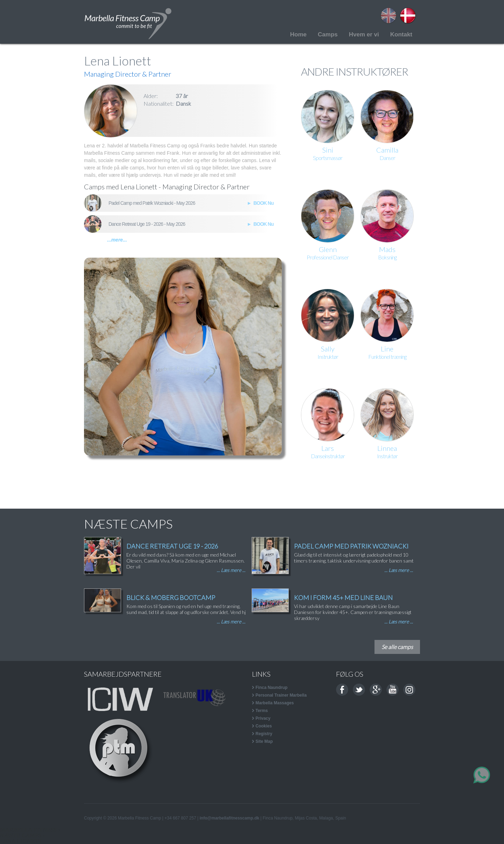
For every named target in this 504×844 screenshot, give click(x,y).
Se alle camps (397, 647)
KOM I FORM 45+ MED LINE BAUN (343, 598)
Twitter (359, 690)
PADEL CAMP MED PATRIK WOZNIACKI (351, 546)
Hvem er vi (364, 34)
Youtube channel (393, 690)
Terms (262, 711)
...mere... (117, 240)
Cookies (264, 726)
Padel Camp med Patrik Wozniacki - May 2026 (152, 203)
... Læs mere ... (231, 570)
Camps (328, 34)
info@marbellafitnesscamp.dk (229, 818)
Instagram (409, 690)
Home (298, 34)
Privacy (263, 718)
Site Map (264, 741)
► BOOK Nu (259, 203)
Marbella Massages (275, 703)
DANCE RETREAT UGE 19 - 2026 (172, 546)
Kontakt (401, 34)
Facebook (342, 690)
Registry (264, 734)
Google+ (376, 690)
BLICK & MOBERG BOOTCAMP (171, 598)
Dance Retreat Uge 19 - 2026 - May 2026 (147, 224)
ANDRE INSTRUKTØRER (355, 71)
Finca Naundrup (271, 688)
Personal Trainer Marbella (281, 695)
